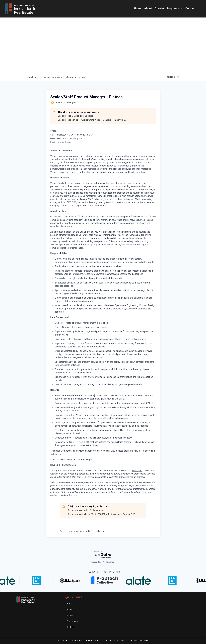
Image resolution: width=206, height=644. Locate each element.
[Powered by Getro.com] (103, 555)
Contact (191, 8)
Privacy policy (95, 562)
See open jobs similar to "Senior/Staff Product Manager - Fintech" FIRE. (92, 120)
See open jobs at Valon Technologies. (76, 116)
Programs (175, 8)
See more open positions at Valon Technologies (82, 531)
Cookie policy (109, 562)
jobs (32, 77)
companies (52, 77)
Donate (159, 8)
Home (138, 8)
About (148, 8)
